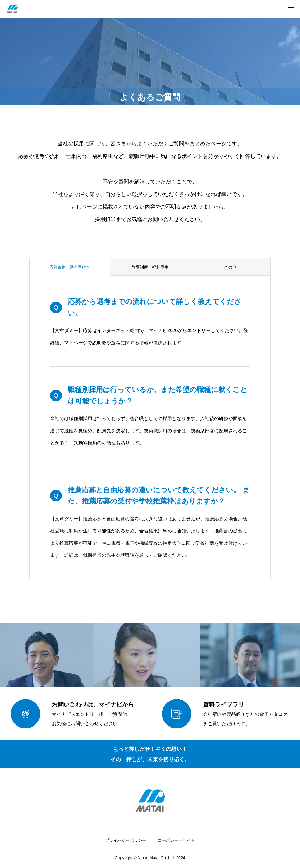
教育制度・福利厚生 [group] (150, 267)
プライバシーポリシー (126, 840)
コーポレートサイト (176, 840)
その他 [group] (230, 267)
